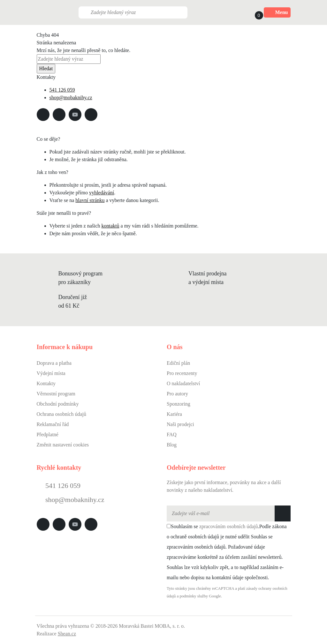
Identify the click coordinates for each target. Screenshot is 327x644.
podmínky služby (194, 596)
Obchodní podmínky (58, 404)
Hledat (46, 68)
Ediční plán (178, 363)
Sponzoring (179, 404)
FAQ (172, 434)
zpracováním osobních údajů (229, 526)
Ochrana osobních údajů (62, 414)
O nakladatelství (183, 383)
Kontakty (46, 383)
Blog (172, 445)
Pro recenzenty (182, 373)
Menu (277, 12)
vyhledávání (102, 193)
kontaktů (110, 226)
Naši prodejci (180, 424)
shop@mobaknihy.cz (71, 97)
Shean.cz (67, 634)
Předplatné (48, 434)
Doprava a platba (54, 363)
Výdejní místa (51, 373)
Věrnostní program (56, 394)
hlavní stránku (90, 200)
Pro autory (177, 394)
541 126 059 (62, 90)
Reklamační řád (53, 424)
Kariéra (174, 414)
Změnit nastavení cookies (63, 445)
